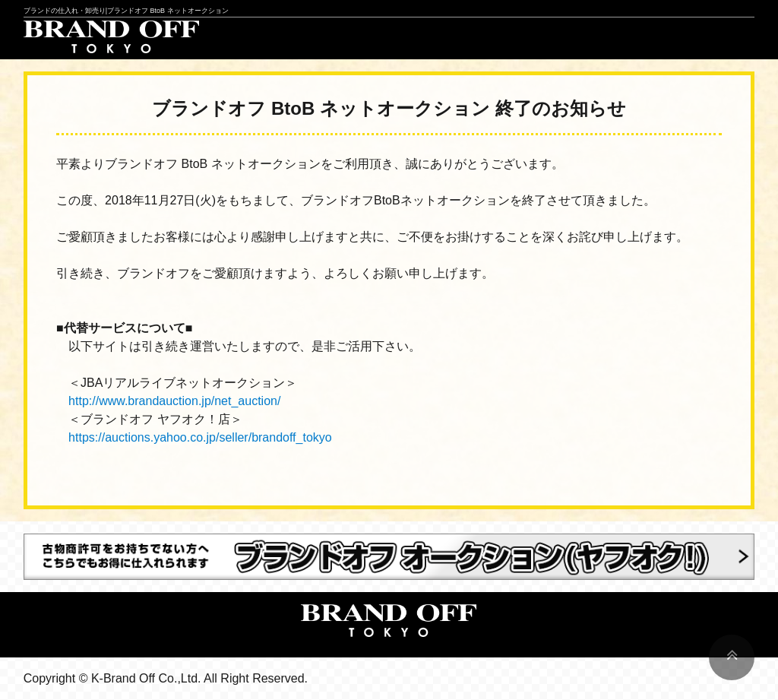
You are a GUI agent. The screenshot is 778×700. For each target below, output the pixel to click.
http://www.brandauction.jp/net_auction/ (174, 401)
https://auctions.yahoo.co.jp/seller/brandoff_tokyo (200, 437)
